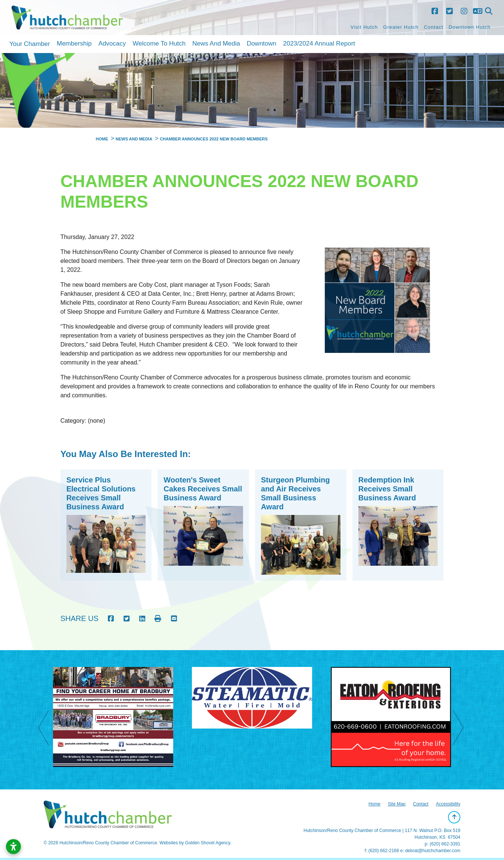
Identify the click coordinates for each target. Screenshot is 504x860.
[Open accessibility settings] (13, 847)
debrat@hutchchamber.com (433, 851)
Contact (433, 27)
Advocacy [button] (112, 44)
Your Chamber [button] (30, 44)
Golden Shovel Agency (208, 843)
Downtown (262, 44)
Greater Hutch (401, 27)
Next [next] (462, 729)
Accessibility (448, 804)
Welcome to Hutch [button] (159, 44)
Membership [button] (74, 44)
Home (374, 804)
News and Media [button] (216, 44)
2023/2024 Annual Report (319, 44)
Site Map (397, 804)
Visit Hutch (364, 27)
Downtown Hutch (470, 27)
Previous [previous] (47, 729)
